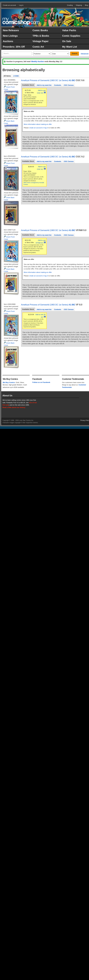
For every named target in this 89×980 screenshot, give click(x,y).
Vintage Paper (41, 41)
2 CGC (16, 76)
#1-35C (72, 80)
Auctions (8, 41)
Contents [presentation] (58, 85)
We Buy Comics (9, 382)
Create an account (9, 5)
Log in (21, 5)
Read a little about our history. (14, 407)
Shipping (79, 5)
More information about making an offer (38, 124)
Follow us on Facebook (41, 382)
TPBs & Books (41, 36)
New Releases (11, 30)
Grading (70, 5)
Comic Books (40, 30)
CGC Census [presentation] (69, 85)
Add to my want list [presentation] (44, 85)
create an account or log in (39, 128)
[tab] (28, 85)
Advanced (85, 54)
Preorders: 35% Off (14, 47)
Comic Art (38, 47)
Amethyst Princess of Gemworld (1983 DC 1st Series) (45, 80)
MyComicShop (21, 21)
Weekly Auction (38, 61)
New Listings (10, 36)
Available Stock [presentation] (28, 85)
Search (74, 53)
